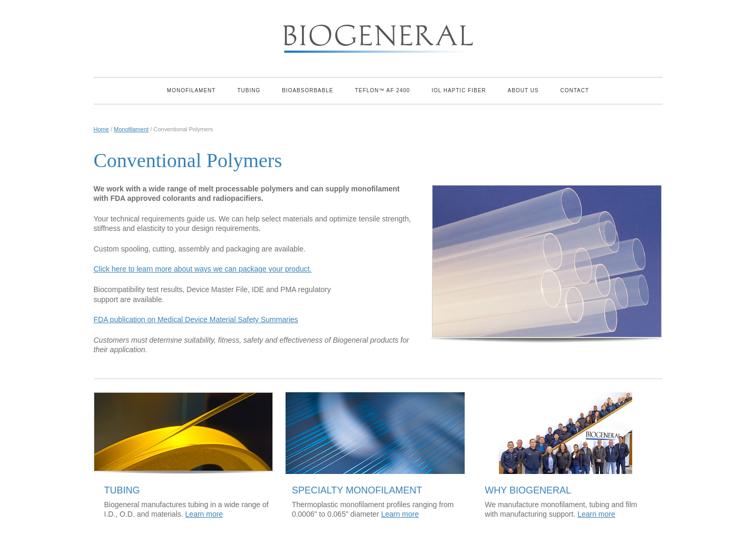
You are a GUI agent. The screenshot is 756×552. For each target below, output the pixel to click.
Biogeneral (378, 36)
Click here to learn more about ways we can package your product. (203, 269)
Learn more (204, 514)
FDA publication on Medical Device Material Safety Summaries (196, 319)
